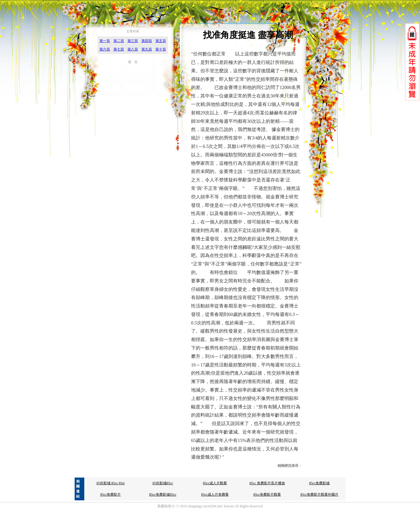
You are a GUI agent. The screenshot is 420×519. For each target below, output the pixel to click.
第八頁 (133, 49)
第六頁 (105, 49)
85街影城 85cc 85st (111, 483)
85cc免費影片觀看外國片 (320, 494)
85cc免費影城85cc (163, 494)
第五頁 (161, 41)
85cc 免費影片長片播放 (267, 483)
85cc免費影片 (111, 494)
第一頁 (105, 41)
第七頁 (119, 49)
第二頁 (119, 41)
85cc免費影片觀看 (267, 494)
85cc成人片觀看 (215, 483)
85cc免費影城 (320, 483)
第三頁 (133, 41)
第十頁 (161, 49)
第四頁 (147, 41)
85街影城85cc (163, 483)
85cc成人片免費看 (215, 494)
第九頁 (147, 49)
